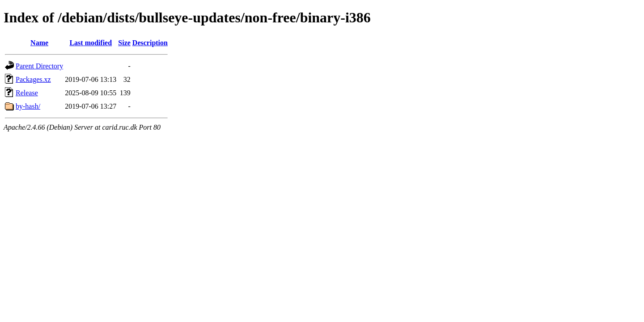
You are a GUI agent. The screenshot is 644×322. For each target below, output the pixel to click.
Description (150, 43)
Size (124, 43)
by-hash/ (28, 106)
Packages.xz (33, 79)
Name (39, 43)
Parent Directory (39, 66)
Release (27, 93)
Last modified (91, 43)
